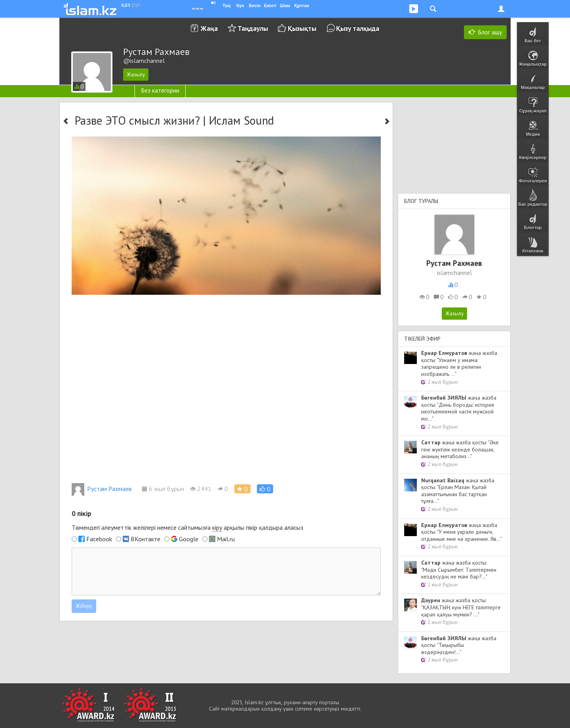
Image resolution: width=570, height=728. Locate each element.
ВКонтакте (145, 539)
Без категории (160, 90)
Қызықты (302, 28)
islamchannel (454, 273)
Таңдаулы (253, 28)
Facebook (99, 539)
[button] (265, 489)
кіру (217, 527)
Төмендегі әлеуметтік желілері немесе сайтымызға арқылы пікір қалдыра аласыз (187, 528)
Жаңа (209, 28)
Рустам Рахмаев (102, 489)
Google (189, 539)
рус (136, 4)
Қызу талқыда (358, 28)
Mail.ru (226, 539)
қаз (126, 4)
